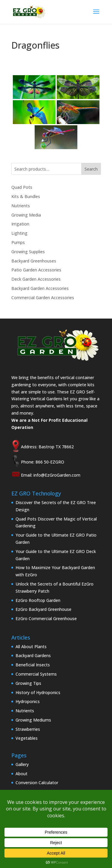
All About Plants (31, 647)
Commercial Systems (36, 674)
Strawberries (28, 729)
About (22, 774)
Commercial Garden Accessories (43, 298)
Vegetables (27, 738)
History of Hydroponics (38, 692)
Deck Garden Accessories (36, 279)
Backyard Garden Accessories (40, 288)
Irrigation (20, 224)
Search (91, 169)
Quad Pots (22, 187)
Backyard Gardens (33, 655)
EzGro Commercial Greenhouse (46, 618)
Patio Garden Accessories (36, 270)
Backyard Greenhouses (34, 261)
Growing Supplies (28, 252)
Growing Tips (28, 683)
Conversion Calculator (37, 783)
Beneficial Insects (33, 665)
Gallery (22, 764)
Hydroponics (28, 701)
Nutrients (21, 206)
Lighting (19, 233)
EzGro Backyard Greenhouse (43, 609)
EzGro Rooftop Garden (38, 600)
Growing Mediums (33, 720)
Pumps (18, 242)
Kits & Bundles (26, 196)
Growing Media (26, 215)
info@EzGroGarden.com (57, 475)
